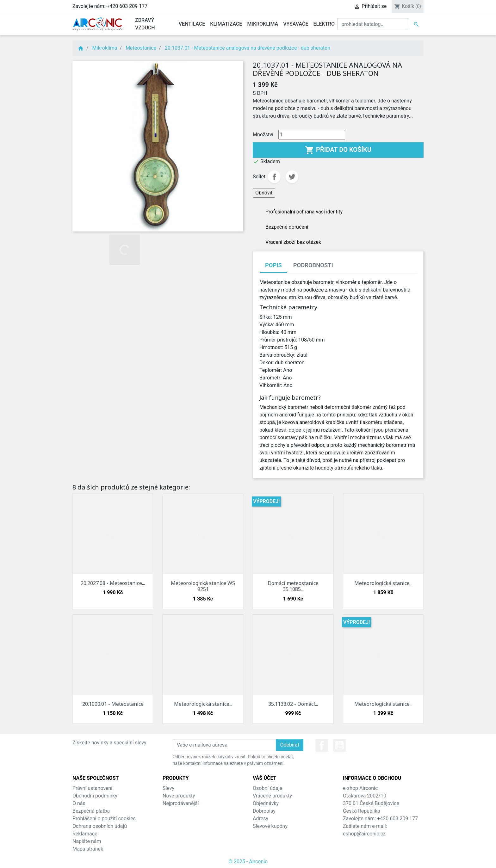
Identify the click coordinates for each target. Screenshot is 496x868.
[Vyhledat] (373, 24)
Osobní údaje (267, 788)
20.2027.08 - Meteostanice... (113, 583)
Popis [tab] (273, 265)
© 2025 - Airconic (248, 862)
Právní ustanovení (92, 788)
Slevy (168, 788)
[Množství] (312, 135)
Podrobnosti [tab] (313, 265)
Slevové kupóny (270, 826)
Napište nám (87, 841)
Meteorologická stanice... (383, 583)
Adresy (260, 819)
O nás (79, 803)
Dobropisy (264, 811)
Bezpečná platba (91, 811)
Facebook (322, 745)
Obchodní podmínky (95, 796)
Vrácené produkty (272, 796)
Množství (263, 135)
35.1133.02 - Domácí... (293, 704)
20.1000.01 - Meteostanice (113, 704)
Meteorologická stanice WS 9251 (203, 586)
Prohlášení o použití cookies (104, 819)
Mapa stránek (88, 849)
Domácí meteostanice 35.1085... (293, 586)
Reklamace (85, 834)
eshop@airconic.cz (364, 834)
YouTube (339, 745)
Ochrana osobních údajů (100, 826)
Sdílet (274, 177)
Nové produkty (179, 796)
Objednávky (266, 803)
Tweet (292, 177)
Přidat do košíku (338, 150)
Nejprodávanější (181, 803)
